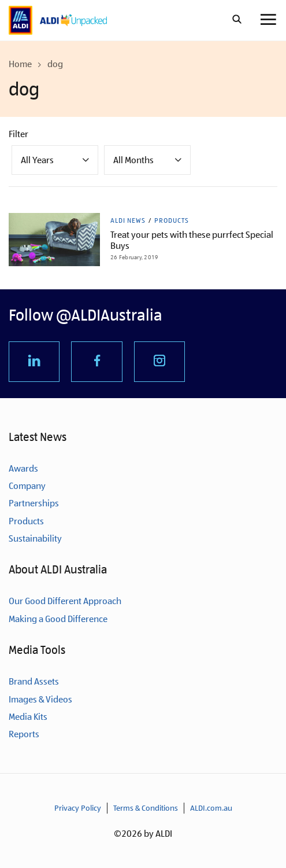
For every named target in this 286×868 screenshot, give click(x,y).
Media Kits (28, 717)
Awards (23, 468)
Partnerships (34, 503)
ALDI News (128, 220)
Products (172, 220)
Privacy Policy (78, 808)
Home (20, 64)
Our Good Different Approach (65, 601)
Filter (18, 134)
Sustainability (35, 538)
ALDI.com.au (211, 808)
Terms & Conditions (146, 808)
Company (27, 486)
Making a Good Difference (58, 619)
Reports (24, 734)
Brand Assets (34, 681)
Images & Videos (40, 699)
